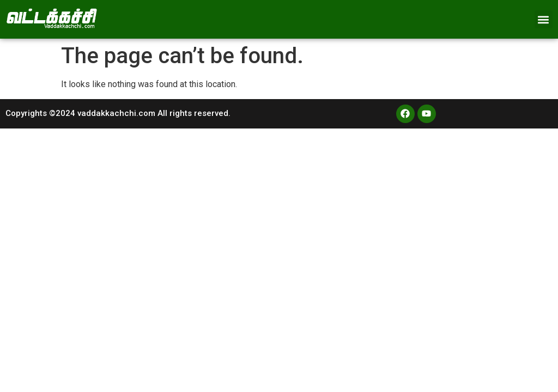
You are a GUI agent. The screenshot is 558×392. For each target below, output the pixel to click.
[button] (544, 19)
